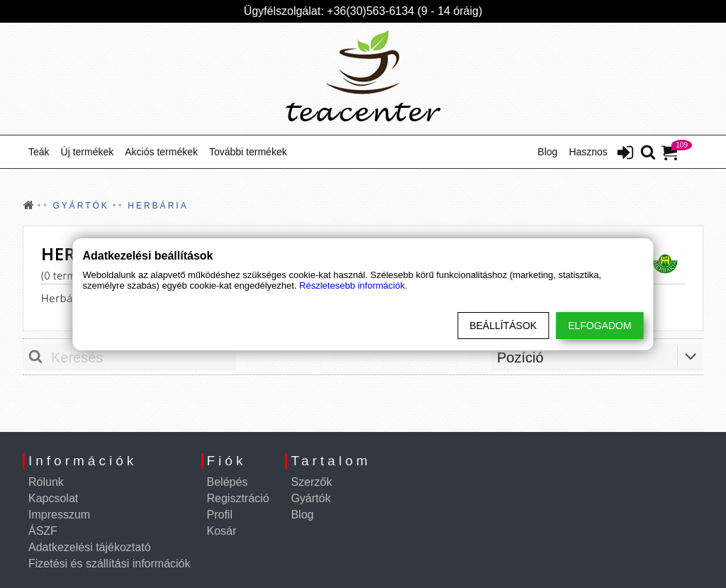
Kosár (222, 531)
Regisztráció (238, 498)
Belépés (228, 482)
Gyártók (311, 498)
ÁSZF (43, 531)
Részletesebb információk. (353, 285)
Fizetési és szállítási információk (110, 564)
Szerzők (311, 482)
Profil (220, 515)
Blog (547, 152)
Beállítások (503, 326)
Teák (39, 152)
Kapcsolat (53, 498)
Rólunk (46, 482)
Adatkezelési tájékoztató (90, 547)
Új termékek (88, 152)
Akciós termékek (161, 152)
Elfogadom (599, 326)
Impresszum (59, 515)
